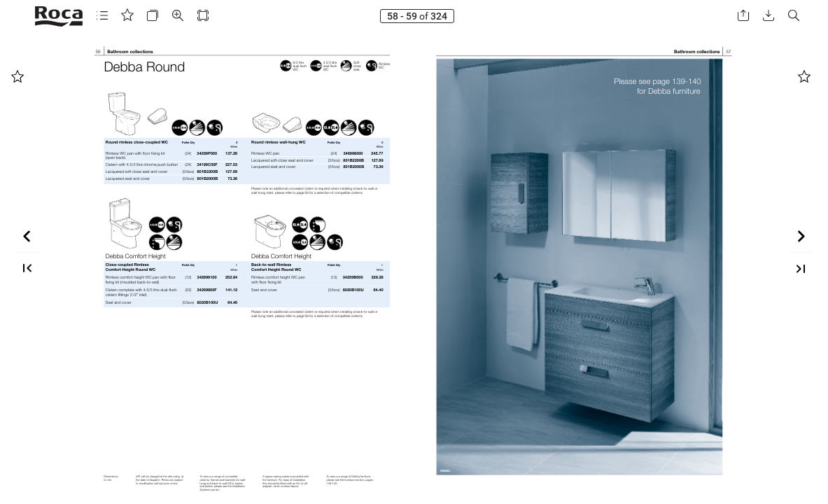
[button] (102, 16)
